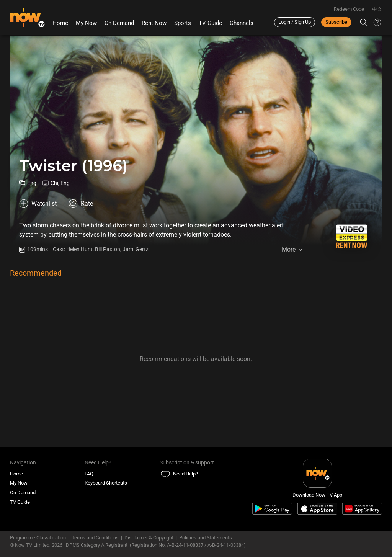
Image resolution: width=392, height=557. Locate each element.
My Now (86, 23)
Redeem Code (349, 9)
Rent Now (154, 23)
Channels (242, 23)
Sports (183, 23)
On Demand (119, 23)
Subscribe (336, 22)
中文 (377, 9)
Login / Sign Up (295, 22)
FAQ (89, 474)
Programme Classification (38, 538)
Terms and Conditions (95, 538)
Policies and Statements (206, 538)
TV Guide (210, 23)
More (289, 249)
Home (60, 23)
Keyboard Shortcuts (106, 484)
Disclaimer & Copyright (149, 538)
